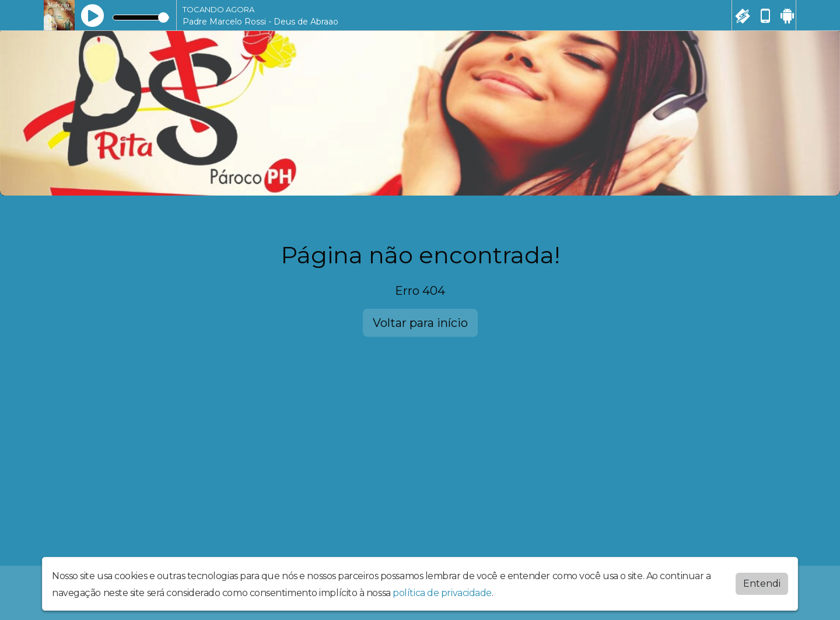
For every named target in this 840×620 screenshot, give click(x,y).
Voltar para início (420, 323)
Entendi (762, 584)
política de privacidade (442, 593)
